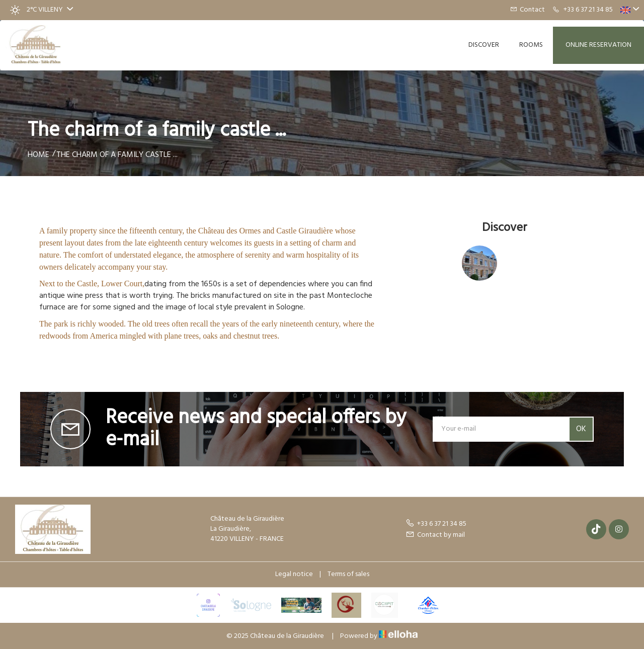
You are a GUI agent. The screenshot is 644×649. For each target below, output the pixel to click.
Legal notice (294, 574)
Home (38, 155)
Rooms (531, 45)
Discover (484, 45)
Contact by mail (435, 535)
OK (581, 429)
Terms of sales (348, 574)
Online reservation (598, 45)
